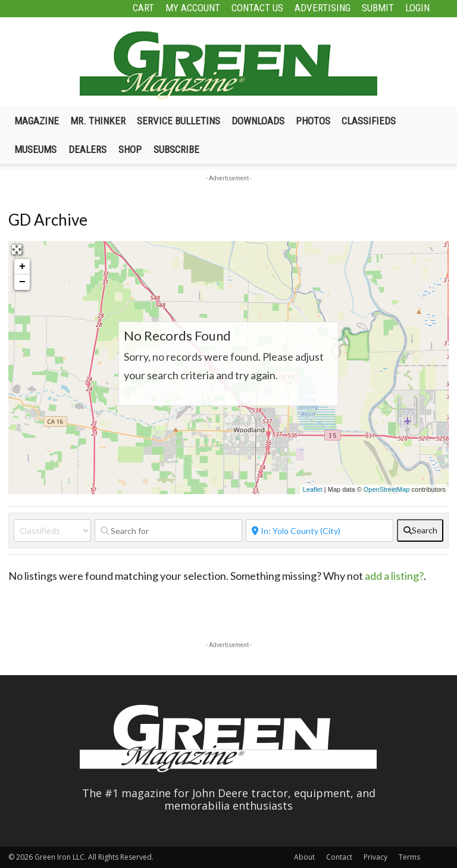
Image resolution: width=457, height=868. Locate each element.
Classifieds (369, 121)
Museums (35, 149)
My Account (193, 8)
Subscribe (176, 149)
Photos (313, 121)
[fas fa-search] (420, 530)
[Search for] (168, 530)
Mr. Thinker (98, 121)
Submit (378, 8)
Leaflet (313, 489)
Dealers (87, 149)
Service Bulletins (179, 121)
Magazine (37, 121)
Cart (143, 8)
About (304, 857)
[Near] (320, 530)
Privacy (375, 857)
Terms (409, 857)
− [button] (22, 282)
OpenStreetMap (387, 489)
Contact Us (257, 8)
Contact (339, 857)
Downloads (258, 121)
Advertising (323, 8)
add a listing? (394, 576)
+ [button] (22, 267)
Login (417, 8)
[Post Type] (52, 530)
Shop (130, 149)
